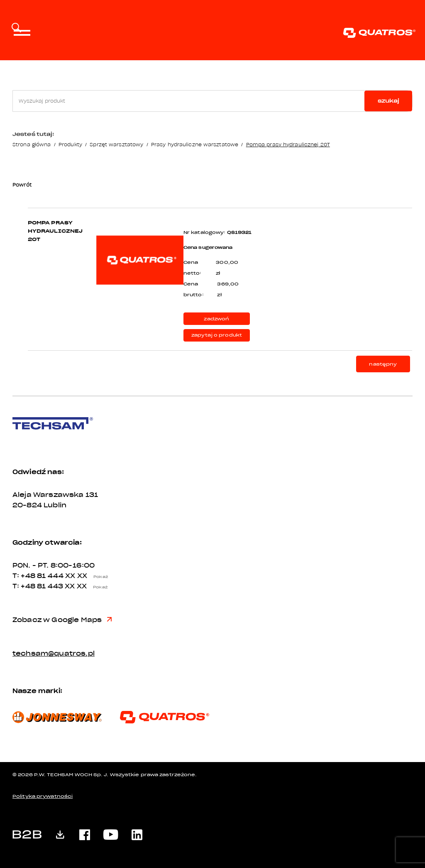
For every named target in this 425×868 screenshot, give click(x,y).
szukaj (388, 101)
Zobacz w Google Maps (62, 620)
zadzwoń (216, 319)
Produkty (70, 144)
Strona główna (32, 144)
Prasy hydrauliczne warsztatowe (195, 144)
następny (383, 364)
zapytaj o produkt (217, 335)
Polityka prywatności (43, 796)
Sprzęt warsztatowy (116, 144)
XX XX (89, 576)
